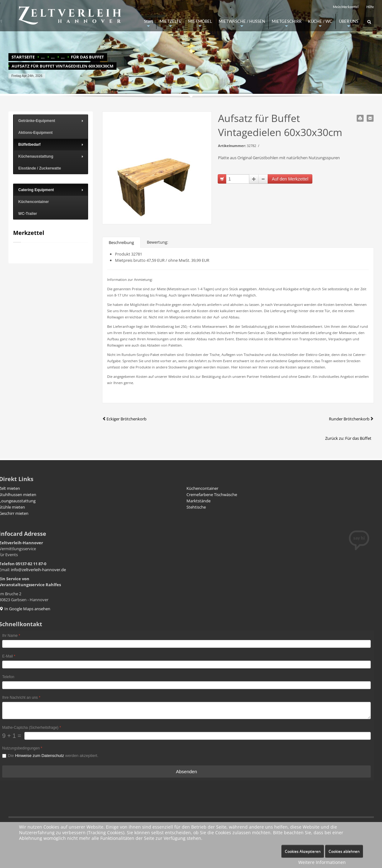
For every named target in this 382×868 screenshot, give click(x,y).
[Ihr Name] (186, 644)
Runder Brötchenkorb (351, 419)
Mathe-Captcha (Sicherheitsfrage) (32, 728)
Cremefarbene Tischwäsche (212, 495)
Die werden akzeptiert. (53, 756)
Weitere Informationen (322, 862)
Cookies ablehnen (344, 851)
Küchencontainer (202, 488)
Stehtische (196, 507)
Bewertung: (157, 242)
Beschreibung (121, 242)
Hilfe (370, 7)
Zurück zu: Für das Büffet (348, 438)
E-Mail (9, 656)
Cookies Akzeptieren (303, 851)
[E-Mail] (186, 665)
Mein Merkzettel (346, 7)
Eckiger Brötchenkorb (124, 419)
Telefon (8, 677)
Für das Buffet (87, 57)
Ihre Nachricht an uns (21, 698)
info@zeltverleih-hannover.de (38, 570)
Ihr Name (11, 636)
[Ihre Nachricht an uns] (186, 711)
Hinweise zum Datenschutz (40, 756)
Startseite (23, 57)
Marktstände (198, 501)
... (43, 57)
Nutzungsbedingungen (22, 748)
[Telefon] (186, 685)
